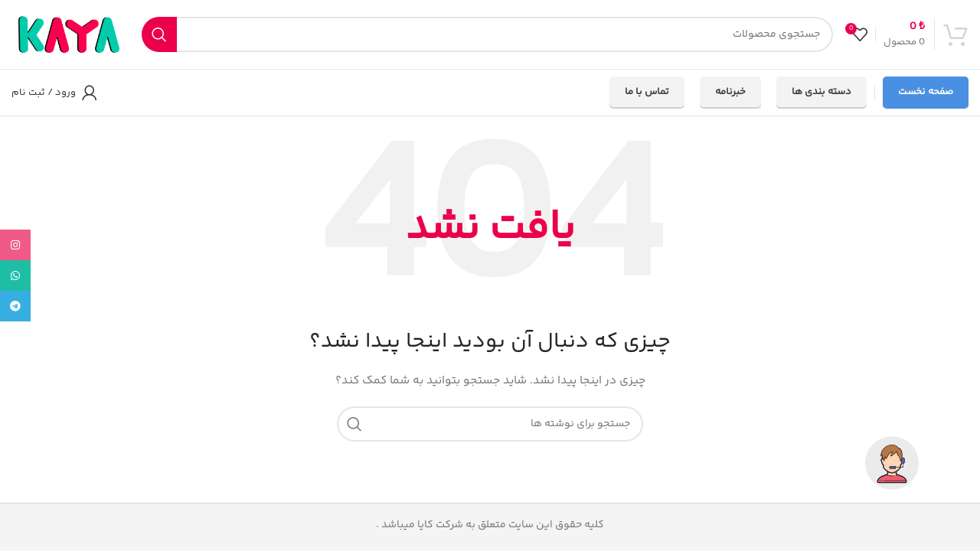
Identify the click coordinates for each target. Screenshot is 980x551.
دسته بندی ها (822, 92)
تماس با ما (647, 92)
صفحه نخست (926, 92)
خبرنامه (730, 92)
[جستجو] (487, 34)
